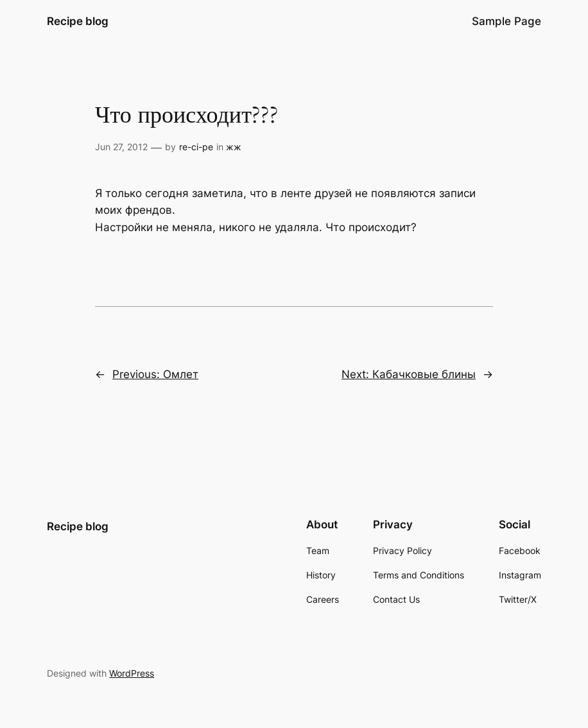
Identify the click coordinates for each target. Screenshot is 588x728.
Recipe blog (78, 21)
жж (234, 147)
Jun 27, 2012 (121, 147)
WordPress (132, 673)
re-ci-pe (196, 147)
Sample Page (506, 21)
